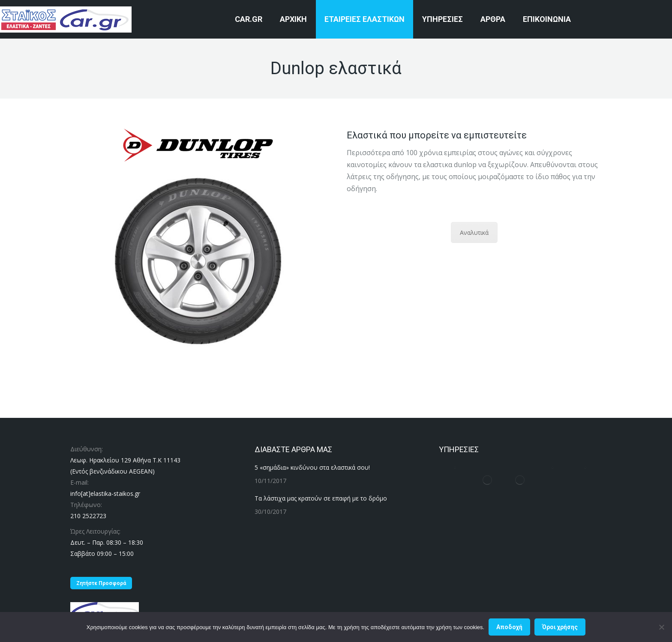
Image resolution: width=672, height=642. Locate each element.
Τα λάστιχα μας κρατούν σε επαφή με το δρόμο (321, 498)
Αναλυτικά (474, 232)
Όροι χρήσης (560, 627)
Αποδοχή (509, 627)
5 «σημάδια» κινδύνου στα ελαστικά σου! (312, 467)
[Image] (198, 145)
